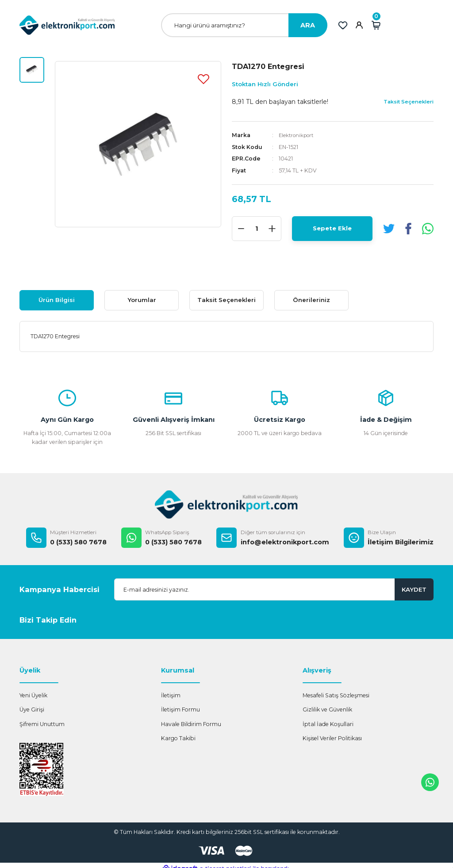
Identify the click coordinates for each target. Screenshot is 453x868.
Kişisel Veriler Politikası (332, 738)
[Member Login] (359, 25)
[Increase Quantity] (272, 229)
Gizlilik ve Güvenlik (327, 709)
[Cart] (376, 25)
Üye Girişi (32, 709)
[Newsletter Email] (274, 589)
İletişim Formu (180, 709)
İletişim (171, 695)
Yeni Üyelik (33, 695)
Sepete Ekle (332, 228)
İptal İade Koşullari (328, 724)
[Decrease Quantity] (241, 229)
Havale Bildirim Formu (191, 724)
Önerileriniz (311, 300)
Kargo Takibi (178, 738)
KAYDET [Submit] (414, 589)
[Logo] (67, 25)
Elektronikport (298, 135)
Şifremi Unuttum (42, 724)
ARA (308, 25)
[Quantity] (257, 229)
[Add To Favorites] (203, 79)
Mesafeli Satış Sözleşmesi (336, 695)
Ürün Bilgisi (57, 300)
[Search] (244, 25)
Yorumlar (142, 300)
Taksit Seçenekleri (226, 300)
